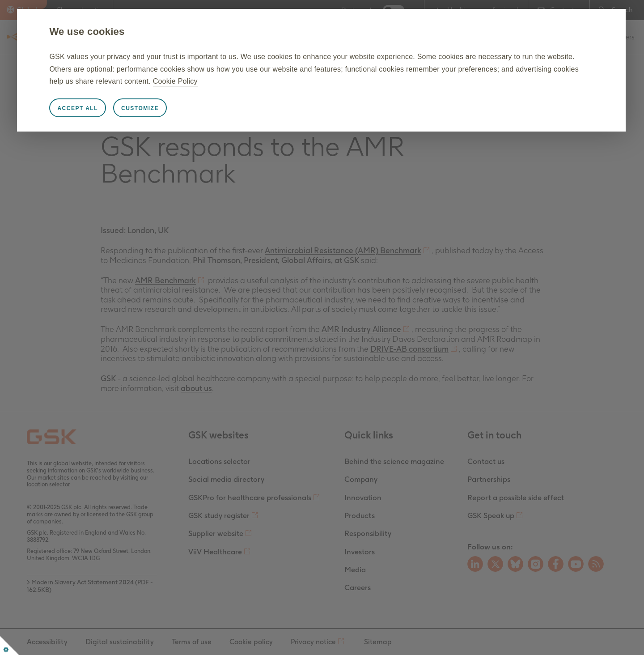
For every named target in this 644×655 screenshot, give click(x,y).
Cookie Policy (392, 81)
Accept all (120, 108)
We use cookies (129, 32)
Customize (182, 108)
